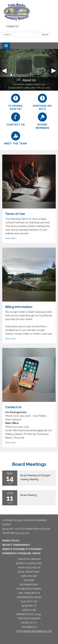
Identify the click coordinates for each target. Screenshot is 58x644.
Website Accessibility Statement (22, 549)
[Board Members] (42, 121)
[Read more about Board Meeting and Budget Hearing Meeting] (29, 478)
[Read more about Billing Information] (29, 295)
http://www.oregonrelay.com (34, 631)
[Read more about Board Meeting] (29, 498)
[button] (4, 70)
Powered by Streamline (17, 553)
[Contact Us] (16, 119)
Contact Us (12, 26)
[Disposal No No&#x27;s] (42, 102)
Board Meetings (29, 464)
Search (45, 35)
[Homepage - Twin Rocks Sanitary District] (29, 12)
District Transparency (16, 545)
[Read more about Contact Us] (29, 398)
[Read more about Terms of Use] (29, 199)
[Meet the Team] (16, 138)
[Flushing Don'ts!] (16, 102)
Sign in (36, 553)
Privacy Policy (11, 541)
